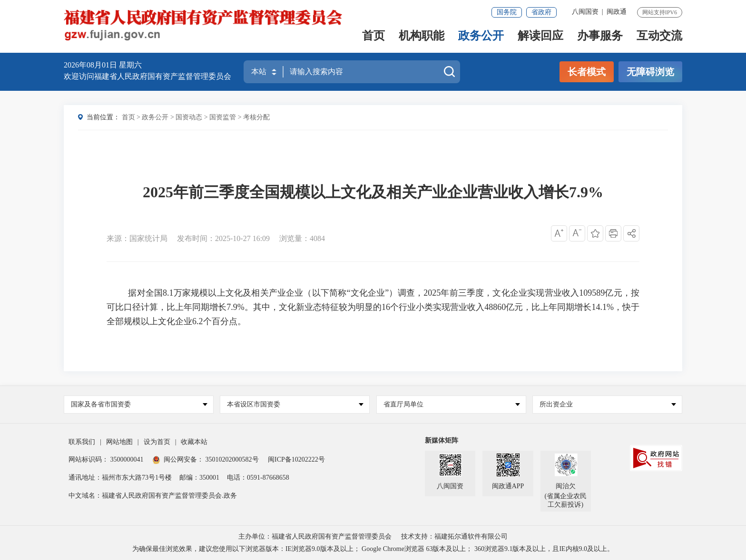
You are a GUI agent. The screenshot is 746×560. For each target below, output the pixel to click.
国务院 (507, 12)
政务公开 (481, 36)
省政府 (541, 12)
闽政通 (617, 12)
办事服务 (600, 36)
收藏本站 (194, 442)
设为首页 (157, 442)
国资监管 (223, 117)
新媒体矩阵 (442, 440)
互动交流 (659, 36)
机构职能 (422, 36)
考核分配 (256, 117)
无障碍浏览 (650, 72)
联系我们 (82, 442)
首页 (373, 36)
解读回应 (540, 36)
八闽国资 (585, 12)
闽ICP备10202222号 (296, 459)
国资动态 (189, 117)
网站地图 (119, 442)
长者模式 (587, 72)
